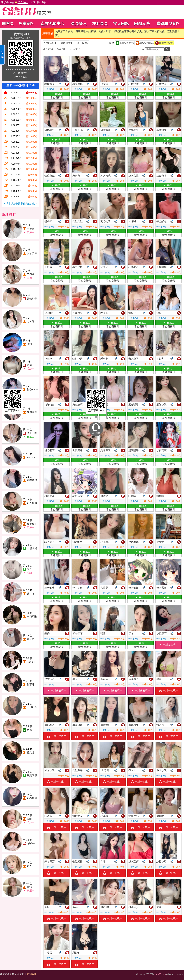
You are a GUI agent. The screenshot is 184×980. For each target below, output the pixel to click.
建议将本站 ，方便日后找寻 (23, 2)
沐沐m (30, 594)
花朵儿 (31, 753)
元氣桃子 (32, 299)
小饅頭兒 (32, 548)
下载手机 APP (20, 34)
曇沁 (29, 887)
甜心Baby (32, 389)
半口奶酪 (32, 616)
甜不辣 (31, 684)
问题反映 (142, 23)
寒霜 (29, 365)
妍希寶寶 (32, 798)
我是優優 (32, 775)
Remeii (31, 662)
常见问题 (121, 23)
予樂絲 (31, 229)
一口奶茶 (32, 707)
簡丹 (29, 569)
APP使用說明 (20, 73)
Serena (31, 458)
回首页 (8, 23)
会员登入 (79, 23)
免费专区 (26, 23)
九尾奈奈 (32, 412)
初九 (29, 866)
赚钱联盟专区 (168, 23)
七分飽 (31, 321)
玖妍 (29, 344)
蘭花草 (31, 639)
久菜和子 (32, 524)
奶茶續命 (32, 503)
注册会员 (100, 23)
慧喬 (29, 730)
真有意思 (32, 480)
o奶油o (31, 843)
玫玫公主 (32, 253)
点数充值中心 (53, 23)
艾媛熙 (31, 274)
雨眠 (29, 819)
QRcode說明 (20, 77)
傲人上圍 (32, 433)
